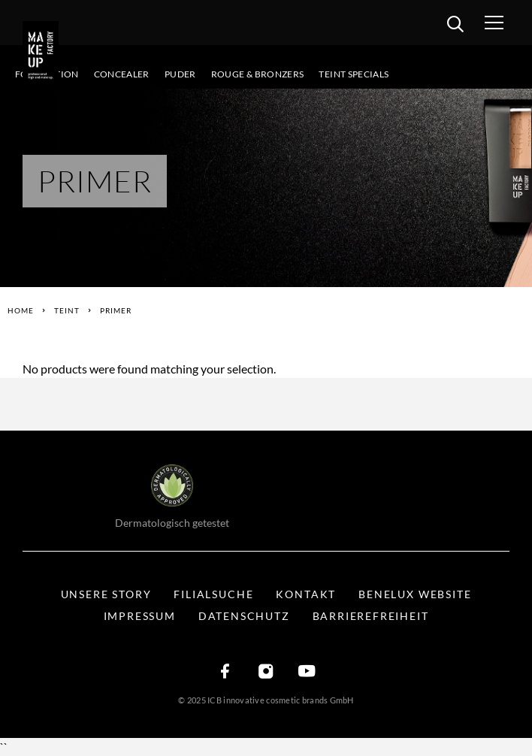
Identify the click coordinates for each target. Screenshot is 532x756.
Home (21, 310)
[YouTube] (307, 672)
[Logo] (45, 53)
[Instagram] (266, 672)
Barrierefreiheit (371, 616)
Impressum (140, 616)
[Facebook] (225, 672)
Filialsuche (213, 594)
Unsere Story (106, 594)
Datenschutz (244, 616)
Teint (67, 310)
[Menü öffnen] (508, 23)
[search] (455, 26)
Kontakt (306, 594)
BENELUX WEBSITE (415, 594)
